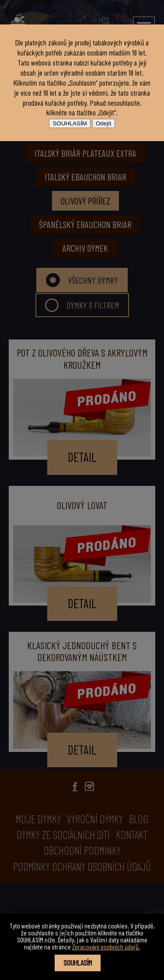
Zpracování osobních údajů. (106, 947)
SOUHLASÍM (70, 123)
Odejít (104, 123)
